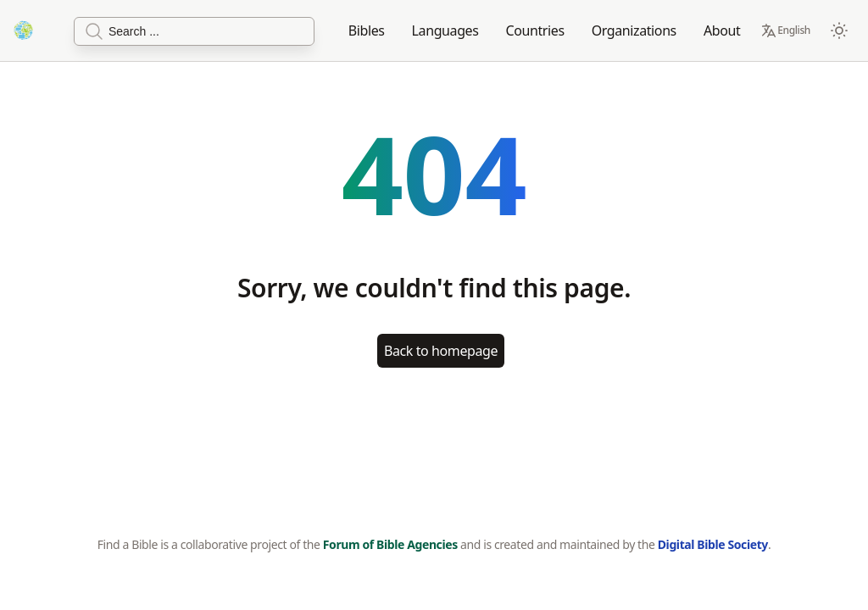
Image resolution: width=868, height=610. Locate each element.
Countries (535, 30)
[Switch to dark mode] (839, 30)
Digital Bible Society (713, 544)
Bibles (367, 30)
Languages (445, 30)
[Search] (194, 31)
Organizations (634, 30)
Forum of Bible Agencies (390, 544)
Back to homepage (441, 351)
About (722, 30)
